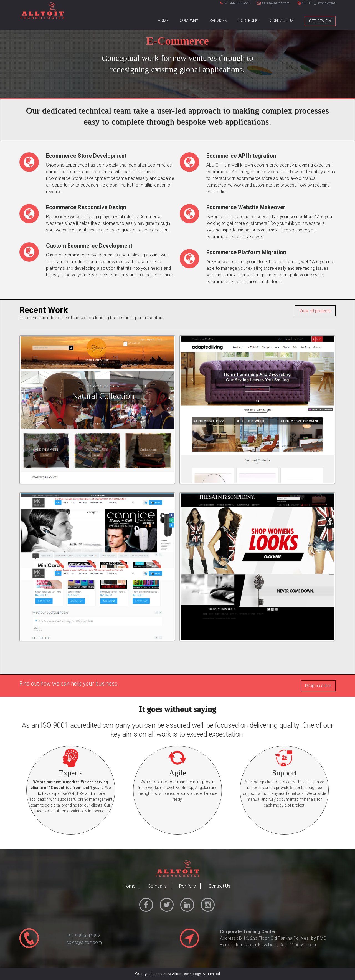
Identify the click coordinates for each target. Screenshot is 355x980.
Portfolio (248, 21)
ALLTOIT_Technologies (317, 3)
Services (218, 21)
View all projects (315, 311)
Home (163, 21)
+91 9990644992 (236, 3)
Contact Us (282, 21)
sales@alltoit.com (273, 3)
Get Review (320, 21)
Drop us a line (318, 686)
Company (189, 21)
